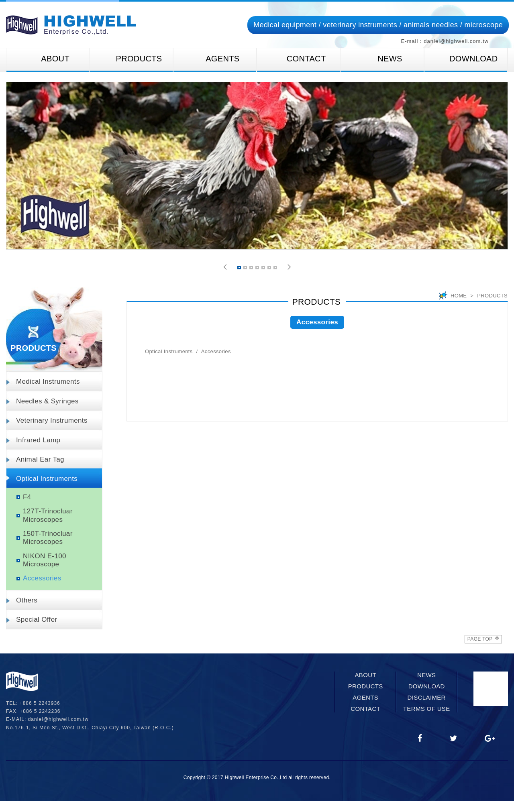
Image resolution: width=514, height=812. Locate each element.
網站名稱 (71, 25)
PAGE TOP (483, 639)
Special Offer (37, 620)
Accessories (42, 578)
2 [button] (246, 269)
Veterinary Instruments (52, 420)
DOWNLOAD (466, 59)
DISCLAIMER (427, 697)
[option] (257, 166)
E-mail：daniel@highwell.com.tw (445, 41)
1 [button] (240, 269)
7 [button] (276, 269)
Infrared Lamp (38, 440)
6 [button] (270, 269)
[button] (225, 267)
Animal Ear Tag (40, 459)
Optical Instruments (47, 479)
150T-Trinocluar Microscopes (48, 538)
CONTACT (299, 59)
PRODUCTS (131, 59)
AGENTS (215, 59)
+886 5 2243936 (40, 703)
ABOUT (47, 59)
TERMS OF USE (427, 709)
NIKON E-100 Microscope (45, 560)
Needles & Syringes (47, 401)
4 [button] (258, 269)
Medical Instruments (48, 382)
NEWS (382, 59)
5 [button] (264, 269)
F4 (27, 497)
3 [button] (252, 269)
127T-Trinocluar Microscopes (48, 515)
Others (27, 600)
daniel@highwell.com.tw (58, 719)
